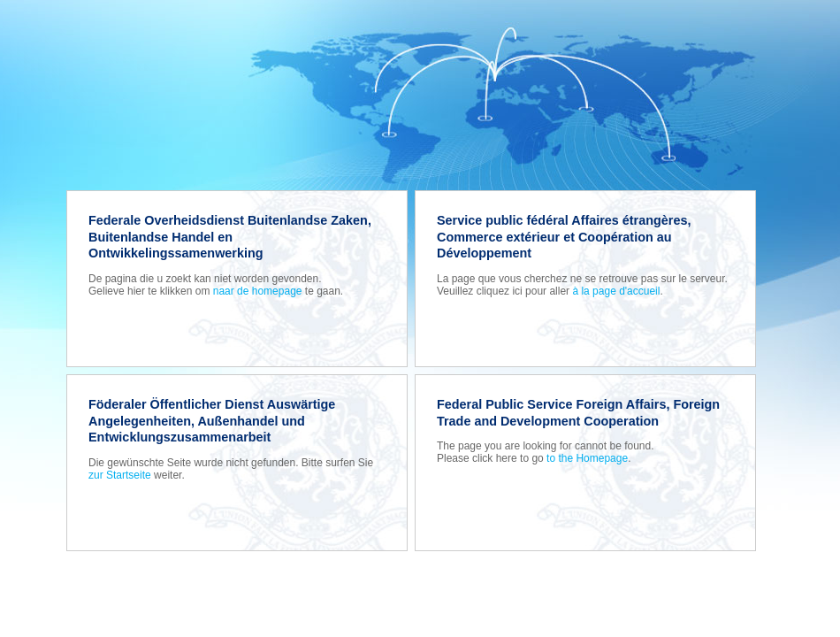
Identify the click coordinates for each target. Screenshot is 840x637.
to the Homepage (587, 458)
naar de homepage (258, 291)
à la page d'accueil (616, 291)
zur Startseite (120, 475)
